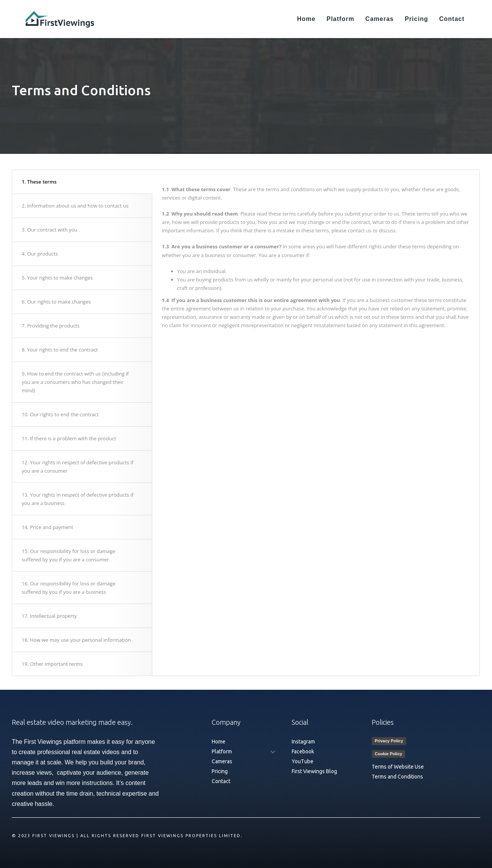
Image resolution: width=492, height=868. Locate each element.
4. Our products (40, 254)
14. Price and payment (47, 527)
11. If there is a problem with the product (69, 438)
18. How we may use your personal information (76, 640)
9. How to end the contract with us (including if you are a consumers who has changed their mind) (75, 382)
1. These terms (39, 182)
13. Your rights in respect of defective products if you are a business (77, 499)
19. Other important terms (52, 664)
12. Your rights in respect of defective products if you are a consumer (77, 467)
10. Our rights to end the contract (60, 414)
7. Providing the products (51, 326)
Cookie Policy (388, 754)
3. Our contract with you (50, 230)
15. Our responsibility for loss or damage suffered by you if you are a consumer (69, 555)
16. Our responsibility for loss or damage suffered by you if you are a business (69, 588)
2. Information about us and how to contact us (75, 206)
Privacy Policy (389, 741)
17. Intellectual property (49, 616)
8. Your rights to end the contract (60, 350)
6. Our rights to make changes (56, 302)
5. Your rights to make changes (57, 278)
